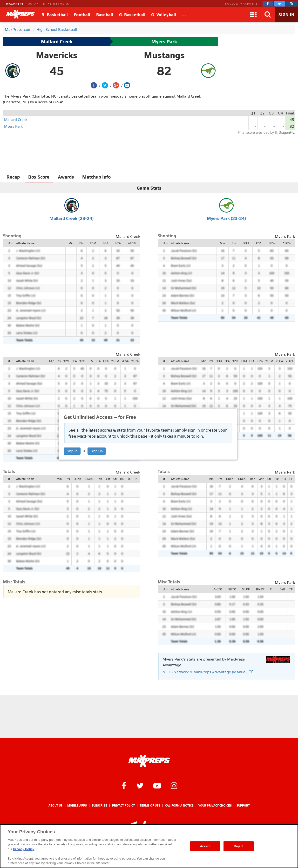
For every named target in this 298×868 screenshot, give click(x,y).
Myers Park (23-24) (226, 218)
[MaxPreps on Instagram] (291, 4)
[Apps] (253, 14)
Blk (122, 479)
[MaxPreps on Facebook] (268, 4)
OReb (77, 479)
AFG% (132, 243)
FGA (105, 243)
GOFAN (34, 3)
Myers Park (164, 41)
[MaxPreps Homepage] (149, 761)
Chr (272, 589)
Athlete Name (25, 243)
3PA (74, 361)
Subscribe (99, 805)
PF (137, 479)
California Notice (179, 805)
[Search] (268, 14)
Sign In (72, 451)
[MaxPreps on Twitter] (280, 4)
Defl (282, 589)
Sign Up (97, 451)
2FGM (115, 361)
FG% (118, 243)
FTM (91, 361)
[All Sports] (184, 14)
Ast (108, 479)
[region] (149, 846)
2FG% (135, 361)
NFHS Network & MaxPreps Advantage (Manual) (208, 672)
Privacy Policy (123, 805)
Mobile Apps (77, 805)
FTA (98, 361)
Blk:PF (260, 589)
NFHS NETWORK (56, 3)
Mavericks (57, 55)
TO (129, 479)
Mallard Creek (57, 41)
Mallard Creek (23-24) (71, 218)
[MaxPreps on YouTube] (157, 785)
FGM (93, 243)
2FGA (125, 361)
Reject (239, 846)
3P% (82, 361)
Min (71, 243)
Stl (115, 479)
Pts (81, 243)
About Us (55, 805)
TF (291, 589)
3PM (66, 361)
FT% (106, 361)
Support (243, 805)
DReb (89, 479)
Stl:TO (232, 589)
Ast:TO (218, 589)
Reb (99, 479)
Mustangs (164, 55)
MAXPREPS (15, 3)
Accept (205, 846)
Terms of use (150, 805)
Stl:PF (246, 589)
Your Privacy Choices (215, 805)
